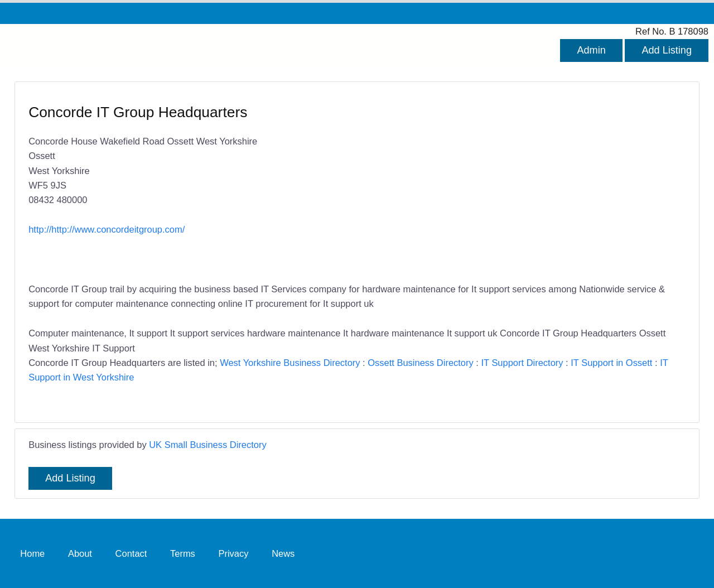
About (80, 553)
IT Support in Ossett (611, 363)
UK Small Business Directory (208, 445)
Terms (183, 553)
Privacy (233, 553)
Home (32, 553)
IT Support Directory (522, 363)
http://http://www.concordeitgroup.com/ (107, 229)
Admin (591, 50)
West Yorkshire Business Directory (290, 363)
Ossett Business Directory (420, 363)
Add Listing (667, 50)
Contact (131, 553)
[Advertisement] (516, 184)
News (283, 553)
